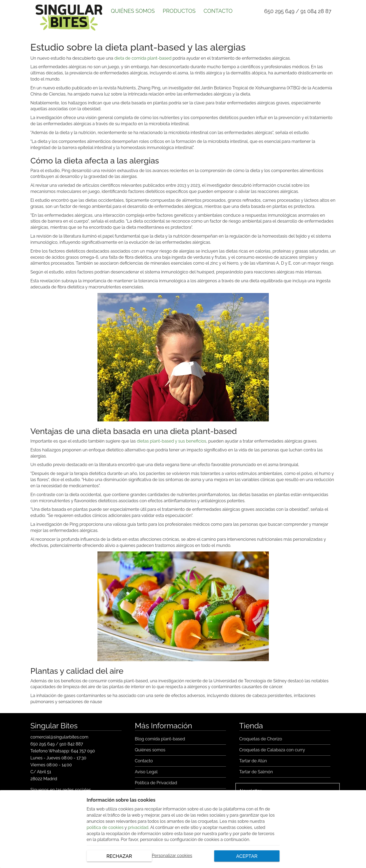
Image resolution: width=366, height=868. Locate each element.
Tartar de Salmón (256, 772)
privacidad (138, 827)
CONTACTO (218, 11)
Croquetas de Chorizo (261, 739)
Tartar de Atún (253, 761)
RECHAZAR (119, 856)
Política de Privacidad (156, 783)
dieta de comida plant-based (143, 58)
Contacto (144, 761)
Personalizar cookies (172, 856)
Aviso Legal (146, 772)
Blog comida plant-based (160, 739)
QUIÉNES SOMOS (133, 11)
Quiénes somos (150, 750)
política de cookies (105, 827)
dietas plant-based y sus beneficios (171, 441)
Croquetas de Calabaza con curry (272, 750)
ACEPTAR (247, 856)
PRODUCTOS (179, 11)
